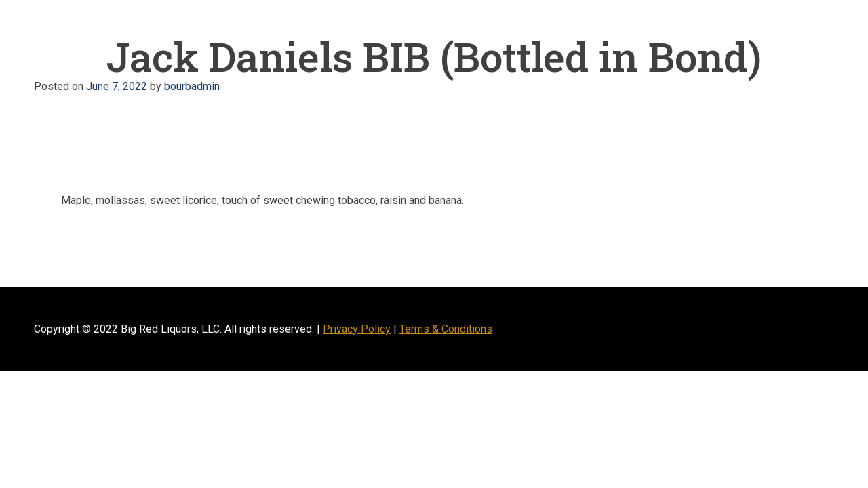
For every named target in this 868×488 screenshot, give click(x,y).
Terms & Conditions (446, 329)
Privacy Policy (357, 329)
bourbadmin (192, 86)
